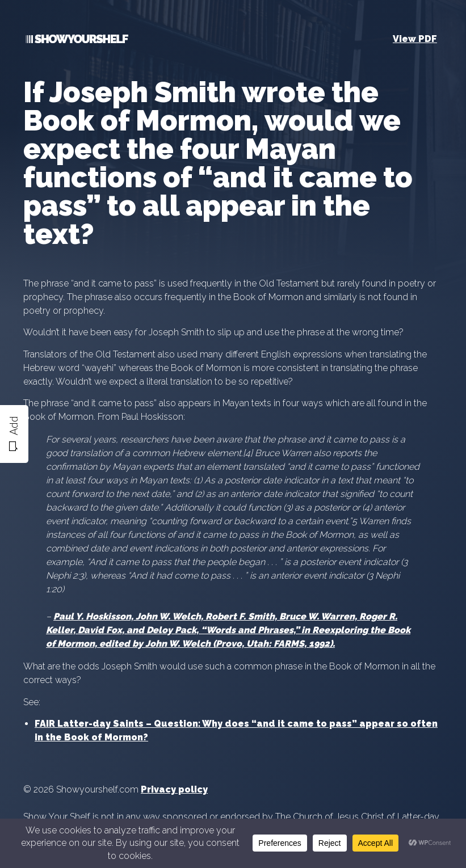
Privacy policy (174, 789)
